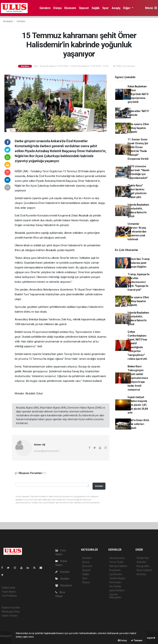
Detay (122, 640)
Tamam (137, 640)
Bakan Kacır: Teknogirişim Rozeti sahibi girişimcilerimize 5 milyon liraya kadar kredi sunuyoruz (138, 378)
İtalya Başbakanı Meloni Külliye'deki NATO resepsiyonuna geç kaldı (138, 94)
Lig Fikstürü (116, 574)
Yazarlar (63, 572)
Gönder (99, 486)
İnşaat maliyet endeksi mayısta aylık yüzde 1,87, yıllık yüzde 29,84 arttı (138, 405)
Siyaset (84, 8)
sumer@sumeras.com (47, 451)
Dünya (57, 8)
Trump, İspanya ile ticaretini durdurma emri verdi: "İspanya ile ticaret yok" (139, 282)
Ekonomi (70, 8)
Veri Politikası (9, 596)
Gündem (45, 8)
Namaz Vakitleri (118, 566)
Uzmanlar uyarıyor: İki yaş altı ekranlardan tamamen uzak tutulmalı (137, 232)
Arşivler (62, 579)
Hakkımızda (8, 588)
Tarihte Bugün (117, 578)
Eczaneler (115, 570)
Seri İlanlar (115, 586)
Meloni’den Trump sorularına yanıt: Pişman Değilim (139, 263)
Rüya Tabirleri (144, 570)
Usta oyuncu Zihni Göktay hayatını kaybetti (138, 128)
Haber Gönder (10, 616)
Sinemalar (115, 582)
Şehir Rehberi (117, 590)
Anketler (141, 562)
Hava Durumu (117, 558)
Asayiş (116, 8)
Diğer (127, 8)
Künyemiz (64, 585)
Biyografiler (143, 566)
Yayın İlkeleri (9, 592)
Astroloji (141, 574)
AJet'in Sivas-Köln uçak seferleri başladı (138, 424)
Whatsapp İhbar (11, 612)
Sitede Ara (143, 558)
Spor (105, 8)
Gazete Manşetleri (115, 596)
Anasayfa (8, 21)
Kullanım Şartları (11, 608)
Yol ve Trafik (116, 562)
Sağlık (96, 8)
